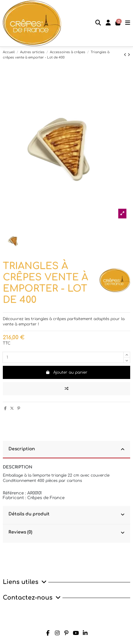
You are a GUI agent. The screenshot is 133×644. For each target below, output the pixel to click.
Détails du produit (66, 514)
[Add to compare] (66, 389)
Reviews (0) (66, 533)
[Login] (108, 23)
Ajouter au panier (66, 372)
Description (66, 449)
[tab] (66, 450)
